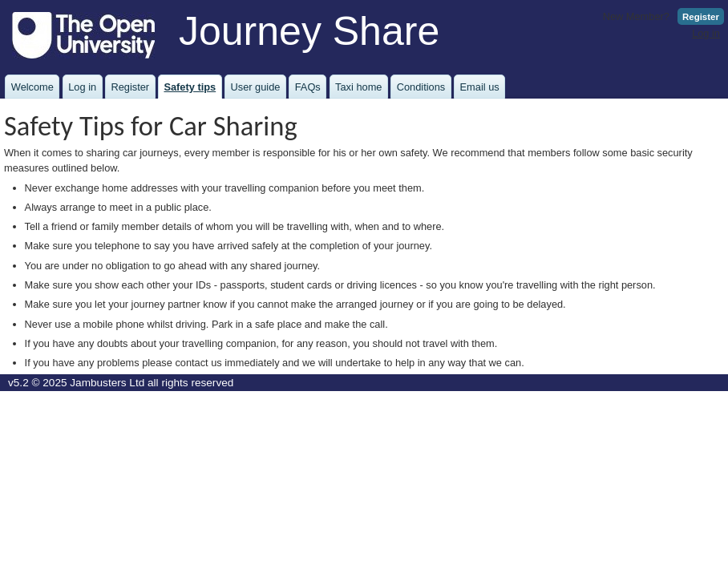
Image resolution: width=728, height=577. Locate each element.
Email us (480, 87)
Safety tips (190, 87)
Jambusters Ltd (107, 383)
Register (701, 17)
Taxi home (358, 87)
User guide (256, 87)
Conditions (421, 87)
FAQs (308, 87)
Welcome (32, 87)
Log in (706, 33)
